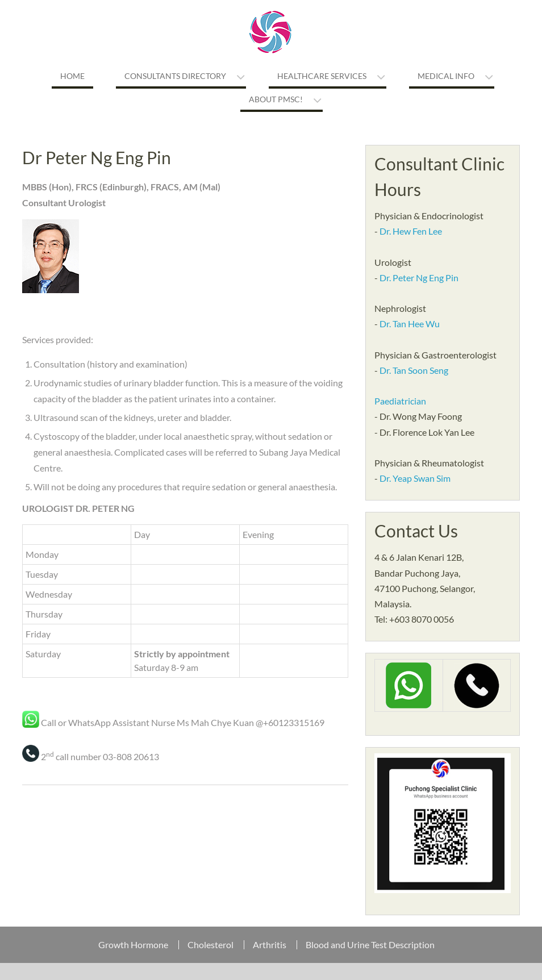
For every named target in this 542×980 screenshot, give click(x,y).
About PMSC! (276, 99)
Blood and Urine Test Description (370, 945)
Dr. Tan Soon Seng (414, 370)
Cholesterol (210, 945)
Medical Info (446, 76)
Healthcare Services (322, 76)
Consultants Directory (175, 76)
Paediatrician (400, 401)
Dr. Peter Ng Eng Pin (419, 278)
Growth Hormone (133, 945)
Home (72, 76)
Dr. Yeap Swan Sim (415, 478)
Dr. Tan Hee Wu (410, 324)
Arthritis (270, 945)
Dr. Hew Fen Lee (411, 231)
